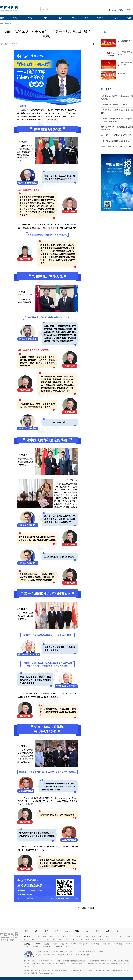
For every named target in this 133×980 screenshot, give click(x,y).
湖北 (26, 939)
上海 (87, 937)
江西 (114, 937)
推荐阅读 (106, 89)
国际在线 (64, 944)
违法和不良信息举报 (42, 952)
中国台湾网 (106, 944)
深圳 (108, 939)
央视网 (73, 944)
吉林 (72, 937)
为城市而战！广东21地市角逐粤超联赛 (116, 135)
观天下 (100, 18)
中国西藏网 (118, 944)
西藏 (88, 939)
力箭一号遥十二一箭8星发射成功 (114, 105)
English (112, 10)
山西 (58, 937)
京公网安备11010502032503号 (45, 955)
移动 (121, 10)
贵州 (74, 939)
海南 (53, 939)
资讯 (30, 18)
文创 (129, 18)
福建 (108, 937)
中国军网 (36, 946)
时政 (15, 18)
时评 (36, 931)
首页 (2, 18)
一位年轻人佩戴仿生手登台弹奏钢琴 (115, 141)
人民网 (38, 944)
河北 (51, 937)
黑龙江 (79, 937)
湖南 (33, 939)
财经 (57, 931)
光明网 (27, 946)
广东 (40, 939)
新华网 (47, 944)
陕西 (95, 939)
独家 (108, 931)
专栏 (74, 18)
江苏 (94, 937)
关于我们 (4, 940)
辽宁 (65, 937)
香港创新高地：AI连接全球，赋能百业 (116, 146)
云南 (81, 939)
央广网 (128, 944)
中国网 (55, 944)
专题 (104, 32)
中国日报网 (3, 23)
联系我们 (11, 940)
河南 (128, 937)
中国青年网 (83, 944)
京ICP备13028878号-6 (82, 955)
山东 (121, 937)
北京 (37, 937)
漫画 (86, 18)
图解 (10, 23)
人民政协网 (58, 946)
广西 (46, 939)
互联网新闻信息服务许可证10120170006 (63, 952)
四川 (67, 939)
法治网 (68, 946)
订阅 (128, 10)
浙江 (101, 937)
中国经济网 (95, 944)
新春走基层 (122, 73)
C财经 (45, 18)
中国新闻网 (47, 946)
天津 (44, 937)
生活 (67, 931)
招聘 (118, 931)
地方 (116, 18)
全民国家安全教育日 (125, 41)
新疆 (101, 939)
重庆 (60, 939)
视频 (61, 18)
